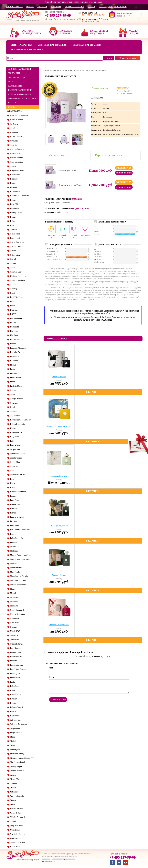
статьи (91, 7)
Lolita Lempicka (16, 538)
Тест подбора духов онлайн (113, 7)
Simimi (13, 741)
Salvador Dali (15, 720)
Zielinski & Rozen (17, 843)
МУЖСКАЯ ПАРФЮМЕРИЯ (20, 94)
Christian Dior (15, 272)
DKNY (12, 314)
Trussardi (13, 788)
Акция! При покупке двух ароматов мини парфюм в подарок (74, 2)
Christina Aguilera (17, 280)
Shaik (12, 737)
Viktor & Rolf (15, 813)
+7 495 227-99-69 (58, 15)
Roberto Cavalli (16, 707)
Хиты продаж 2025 (21, 45)
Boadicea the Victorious (19, 196)
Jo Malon (13, 466)
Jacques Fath (15, 449)
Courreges (14, 289)
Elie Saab (13, 335)
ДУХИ (10, 82)
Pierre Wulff (15, 678)
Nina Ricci (14, 623)
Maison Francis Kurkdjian (20, 555)
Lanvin (12, 513)
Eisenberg (14, 331)
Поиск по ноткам (128, 58)
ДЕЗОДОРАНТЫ (15, 86)
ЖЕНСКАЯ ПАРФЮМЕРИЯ (20, 90)
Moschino (14, 606)
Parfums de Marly (17, 665)
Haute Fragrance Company (20, 420)
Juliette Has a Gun (17, 475)
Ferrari (12, 369)
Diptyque (13, 310)
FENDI (13, 365)
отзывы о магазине (74, 7)
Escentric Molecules (18, 348)
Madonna (13, 551)
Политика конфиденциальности (63, 859)
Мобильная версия (49, 861)
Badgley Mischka (17, 170)
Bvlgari (13, 221)
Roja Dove (14, 716)
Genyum (13, 390)
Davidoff (13, 301)
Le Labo (13, 521)
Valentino (13, 792)
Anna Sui (13, 145)
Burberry (13, 217)
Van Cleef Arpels (16, 796)
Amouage (13, 141)
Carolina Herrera (16, 247)
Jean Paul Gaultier (17, 454)
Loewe (12, 534)
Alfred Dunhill (15, 137)
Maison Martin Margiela (19, 559)
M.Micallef (14, 547)
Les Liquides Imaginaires (20, 530)
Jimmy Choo (15, 462)
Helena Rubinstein (17, 424)
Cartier (12, 251)
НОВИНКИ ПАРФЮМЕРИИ (20, 69)
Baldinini (13, 179)
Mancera (13, 564)
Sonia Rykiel (15, 750)
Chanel (12, 263)
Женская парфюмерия (52, 45)
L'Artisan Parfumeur (18, 492)
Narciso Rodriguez (17, 614)
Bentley (13, 183)
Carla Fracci (15, 238)
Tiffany (13, 775)
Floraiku (13, 373)
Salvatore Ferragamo (18, 724)
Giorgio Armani (16, 399)
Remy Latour (15, 695)
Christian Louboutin (18, 276)
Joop (11, 471)
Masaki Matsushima (18, 585)
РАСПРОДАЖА (16, 111)
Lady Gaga (14, 500)
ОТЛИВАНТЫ (14, 73)
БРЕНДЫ (12, 107)
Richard (13, 703)
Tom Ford (14, 783)
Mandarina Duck (16, 568)
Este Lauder (14, 356)
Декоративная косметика (27, 49)
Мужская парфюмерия (87, 45)
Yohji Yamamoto (16, 826)
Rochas (13, 712)
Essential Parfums (17, 352)
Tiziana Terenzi (16, 779)
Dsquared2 (14, 327)
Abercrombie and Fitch (19, 115)
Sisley (12, 745)
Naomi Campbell (16, 610)
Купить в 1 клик (124, 173)
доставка (42, 7)
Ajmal (12, 128)
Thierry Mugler (16, 766)
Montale (13, 593)
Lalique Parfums (16, 504)
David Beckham (16, 297)
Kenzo (12, 483)
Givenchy (13, 403)
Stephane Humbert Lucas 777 (21, 758)
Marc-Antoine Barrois (18, 576)
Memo (12, 589)
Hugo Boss (14, 437)
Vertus (12, 805)
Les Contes (14, 526)
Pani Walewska (16, 657)
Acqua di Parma (16, 120)
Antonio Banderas (17, 149)
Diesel (12, 306)
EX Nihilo (14, 361)
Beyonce (13, 187)
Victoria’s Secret (16, 809)
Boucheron (14, 208)
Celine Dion (14, 255)
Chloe (12, 268)
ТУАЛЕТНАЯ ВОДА (16, 77)
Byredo (13, 225)
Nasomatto (14, 619)
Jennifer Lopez (16, 458)
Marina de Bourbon (17, 580)
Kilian (12, 487)
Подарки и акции (133, 32)
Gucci (12, 407)
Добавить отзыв (58, 699)
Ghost (12, 394)
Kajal (12, 479)
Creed (12, 293)
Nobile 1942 (15, 631)
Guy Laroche (15, 416)
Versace (13, 800)
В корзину (124, 168)
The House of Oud (17, 762)
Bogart (12, 200)
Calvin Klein (15, 234)
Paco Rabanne (15, 648)
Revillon (13, 699)
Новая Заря (14, 847)
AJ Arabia (14, 124)
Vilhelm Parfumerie (17, 817)
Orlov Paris (14, 640)
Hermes (13, 428)
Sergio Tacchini (16, 733)
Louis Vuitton (15, 542)
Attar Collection (16, 162)
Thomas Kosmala (17, 771)
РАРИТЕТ (12, 103)
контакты (56, 7)
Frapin (12, 382)
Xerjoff (13, 821)
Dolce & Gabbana (17, 318)
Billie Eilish (14, 192)
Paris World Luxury (17, 669)
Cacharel (13, 230)
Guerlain (13, 411)
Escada (12, 344)
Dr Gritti (13, 323)
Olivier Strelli (15, 635)
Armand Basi (15, 154)
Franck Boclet (15, 378)
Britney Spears (16, 213)
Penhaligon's (15, 673)
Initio (12, 441)
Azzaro (12, 166)
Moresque (14, 602)
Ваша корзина (124, 13)
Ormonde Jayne (16, 644)
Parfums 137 (15, 661)
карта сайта (46, 859)
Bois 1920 (14, 204)
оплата (30, 7)
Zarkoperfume (15, 838)
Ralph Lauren (15, 686)
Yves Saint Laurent (17, 834)
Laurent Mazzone (17, 517)
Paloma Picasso (16, 652)
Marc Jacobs (15, 572)
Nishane (13, 627)
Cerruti (12, 259)
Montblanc (14, 597)
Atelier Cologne (16, 158)
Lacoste (13, 496)
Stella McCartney (17, 754)
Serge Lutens (15, 728)
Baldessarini (15, 175)
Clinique (13, 285)
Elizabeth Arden (16, 340)
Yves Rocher (15, 830)
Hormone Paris (16, 433)
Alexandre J (14, 132)
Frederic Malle (16, 386)
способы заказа (14, 7)
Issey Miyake (15, 445)
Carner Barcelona (17, 242)
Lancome (13, 509)
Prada (12, 682)
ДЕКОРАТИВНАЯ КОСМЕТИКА (22, 99)
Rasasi (12, 690)
